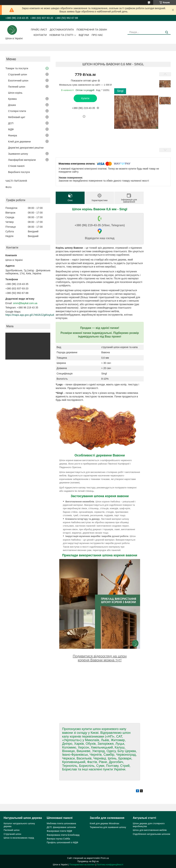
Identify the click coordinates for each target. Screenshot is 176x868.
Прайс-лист (39, 30)
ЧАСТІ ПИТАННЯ (16, 181)
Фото (8, 187)
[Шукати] (167, 32)
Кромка (12, 99)
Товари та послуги (17, 68)
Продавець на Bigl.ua (88, 861)
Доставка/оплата (62, 30)
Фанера (13, 135)
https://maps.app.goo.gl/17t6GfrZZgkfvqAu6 (30, 315)
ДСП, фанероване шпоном (61, 827)
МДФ (11, 129)
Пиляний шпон (17, 87)
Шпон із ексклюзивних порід (19, 838)
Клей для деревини (19, 142)
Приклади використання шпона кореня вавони (100, 555)
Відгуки (84, 35)
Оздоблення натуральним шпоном (152, 834)
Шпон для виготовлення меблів (150, 830)
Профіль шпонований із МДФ (62, 842)
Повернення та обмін (92, 30)
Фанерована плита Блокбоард (63, 835)
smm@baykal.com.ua (25, 303)
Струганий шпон (18, 74)
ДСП (11, 123)
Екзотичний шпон (18, 81)
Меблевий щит (17, 117)
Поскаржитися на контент (82, 865)
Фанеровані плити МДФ (59, 831)
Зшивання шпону (18, 154)
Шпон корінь (15, 93)
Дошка (12, 105)
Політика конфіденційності (110, 865)
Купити (85, 98)
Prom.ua (105, 858)
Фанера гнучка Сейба (58, 839)
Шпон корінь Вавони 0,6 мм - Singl (100, 209)
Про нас (97, 35)
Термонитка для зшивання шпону (108, 827)
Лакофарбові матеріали (22, 160)
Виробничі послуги (19, 172)
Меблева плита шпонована (61, 823)
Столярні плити (17, 111)
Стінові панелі (16, 166)
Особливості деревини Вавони (100, 455)
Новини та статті (61, 35)
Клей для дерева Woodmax (105, 823)
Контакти (40, 35)
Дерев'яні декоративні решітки (26, 148)
